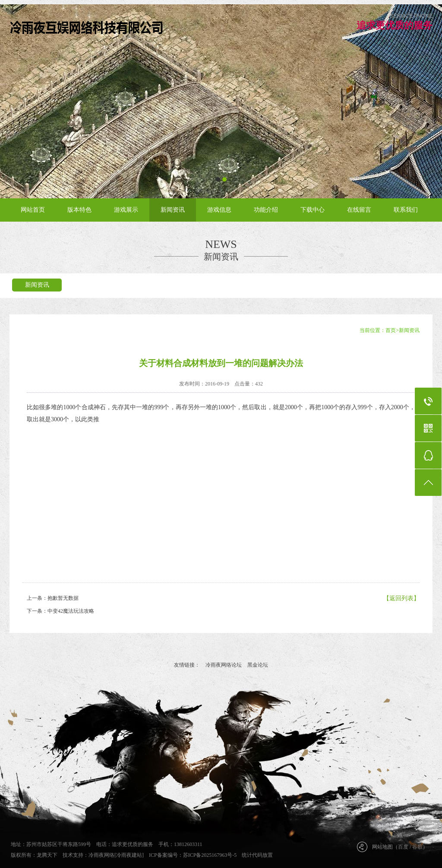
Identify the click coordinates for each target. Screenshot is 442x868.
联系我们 (406, 210)
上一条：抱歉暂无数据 (53, 598)
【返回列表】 (401, 598)
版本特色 (79, 210)
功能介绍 (266, 210)
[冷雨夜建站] (129, 855)
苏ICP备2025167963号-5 (210, 855)
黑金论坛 (258, 665)
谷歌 (417, 847)
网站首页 (33, 210)
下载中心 (313, 210)
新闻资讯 (173, 210)
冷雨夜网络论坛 (224, 665)
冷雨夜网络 (101, 855)
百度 (403, 847)
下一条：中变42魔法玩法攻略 (60, 611)
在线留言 (359, 210)
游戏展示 (126, 210)
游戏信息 (219, 210)
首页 (391, 330)
